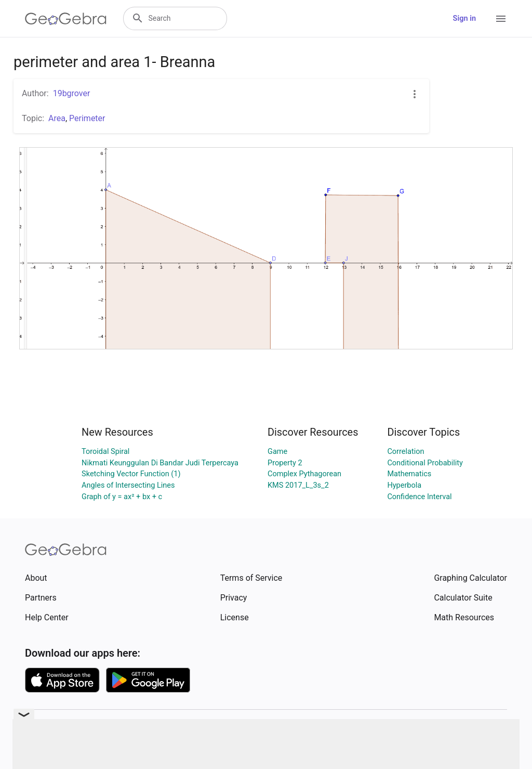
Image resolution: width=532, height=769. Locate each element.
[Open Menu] (501, 19)
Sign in (464, 18)
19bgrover (72, 93)
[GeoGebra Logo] (66, 19)
